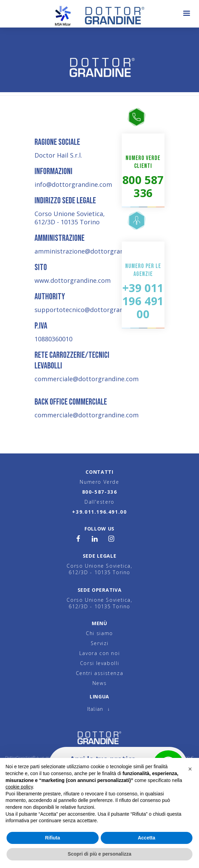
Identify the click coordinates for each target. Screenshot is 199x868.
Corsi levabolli (99, 663)
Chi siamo (99, 633)
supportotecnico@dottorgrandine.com (92, 310)
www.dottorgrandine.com (73, 280)
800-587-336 (100, 492)
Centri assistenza (100, 673)
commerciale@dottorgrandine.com (87, 379)
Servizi (99, 643)
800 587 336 (143, 186)
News (99, 683)
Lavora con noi (100, 653)
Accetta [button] (146, 838)
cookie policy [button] (19, 787)
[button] (190, 769)
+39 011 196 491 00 (143, 301)
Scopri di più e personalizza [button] (99, 854)
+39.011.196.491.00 (99, 512)
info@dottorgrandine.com (73, 184)
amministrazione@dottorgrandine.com (93, 251)
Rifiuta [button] (52, 838)
